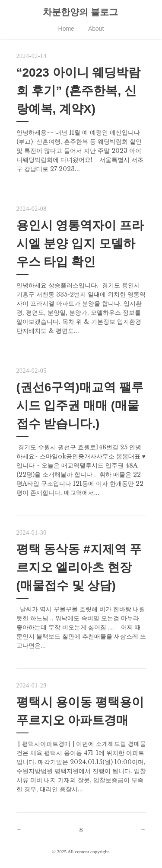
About (96, 29)
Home (66, 29)
